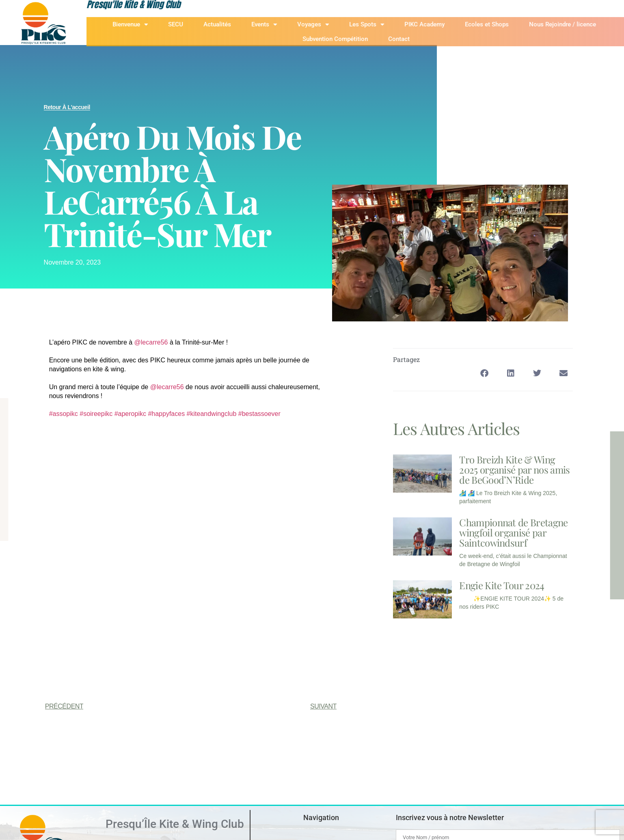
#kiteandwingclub (212, 414)
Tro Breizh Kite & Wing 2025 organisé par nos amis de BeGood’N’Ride (514, 470)
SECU (195, 24)
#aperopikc (130, 414)
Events (283, 25)
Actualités (236, 24)
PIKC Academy (444, 24)
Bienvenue (149, 25)
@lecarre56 (151, 342)
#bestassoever (259, 414)
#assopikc (64, 414)
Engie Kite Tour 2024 (502, 585)
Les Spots (386, 25)
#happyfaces (166, 414)
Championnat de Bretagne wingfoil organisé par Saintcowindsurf (513, 532)
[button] (485, 374)
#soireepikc (96, 414)
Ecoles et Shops (506, 24)
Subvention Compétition (355, 39)
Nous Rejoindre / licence (582, 24)
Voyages (332, 25)
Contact (418, 39)
